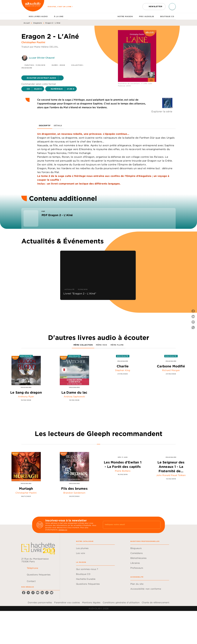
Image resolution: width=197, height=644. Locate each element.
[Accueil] (33, 6)
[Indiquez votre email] (128, 525)
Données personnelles (40, 602)
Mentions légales (91, 602)
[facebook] (24, 593)
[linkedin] (42, 593)
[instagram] (33, 593)
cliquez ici (63, 530)
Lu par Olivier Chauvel (42, 58)
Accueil (27, 23)
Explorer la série (162, 111)
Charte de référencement (155, 602)
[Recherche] (172, 7)
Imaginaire (38, 23)
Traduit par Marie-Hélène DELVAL (40, 47)
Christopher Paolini (33, 42)
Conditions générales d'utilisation (121, 602)
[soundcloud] (28, 593)
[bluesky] (52, 593)
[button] (154, 7)
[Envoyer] (157, 525)
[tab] (24, 16)
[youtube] (38, 593)
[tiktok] (47, 593)
